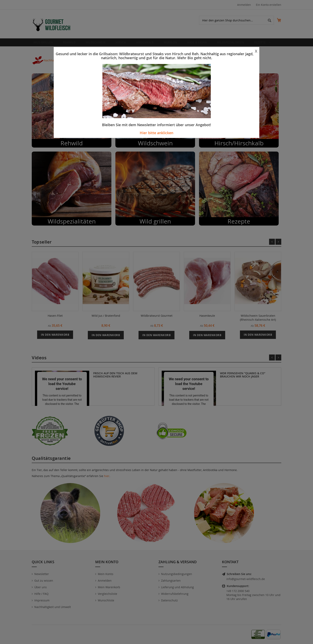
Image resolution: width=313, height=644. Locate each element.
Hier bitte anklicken (156, 133)
